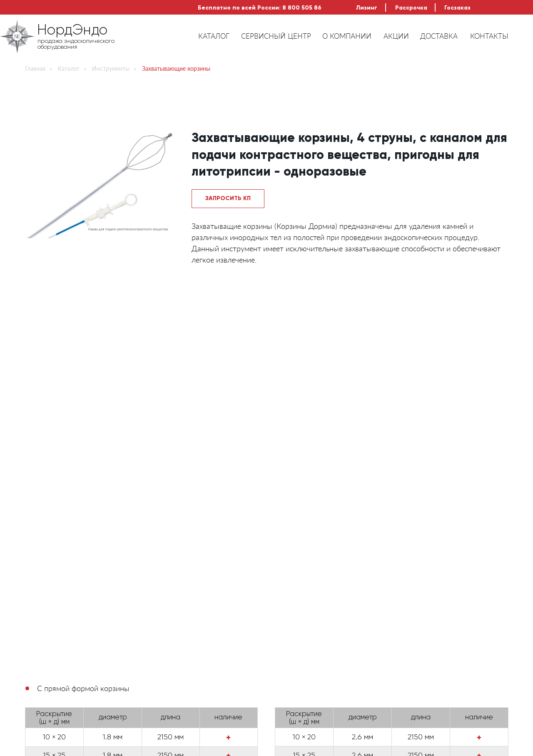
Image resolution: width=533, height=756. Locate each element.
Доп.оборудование (175, 653)
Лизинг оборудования (157, 527)
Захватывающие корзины (176, 68)
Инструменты (111, 68)
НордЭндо (72, 31)
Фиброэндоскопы (172, 631)
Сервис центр (295, 642)
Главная (35, 68)
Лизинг (367, 8)
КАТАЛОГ (214, 36)
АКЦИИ (396, 36)
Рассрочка (411, 8)
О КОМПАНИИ (347, 36)
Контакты (288, 696)
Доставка (288, 685)
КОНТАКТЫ (489, 36)
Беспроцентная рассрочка (287, 527)
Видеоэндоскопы (172, 642)
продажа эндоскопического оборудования (76, 44)
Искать (483, 612)
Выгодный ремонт (415, 527)
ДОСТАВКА (439, 36)
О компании (292, 631)
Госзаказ (457, 8)
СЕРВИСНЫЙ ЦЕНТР (276, 36)
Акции (283, 674)
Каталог (69, 68)
